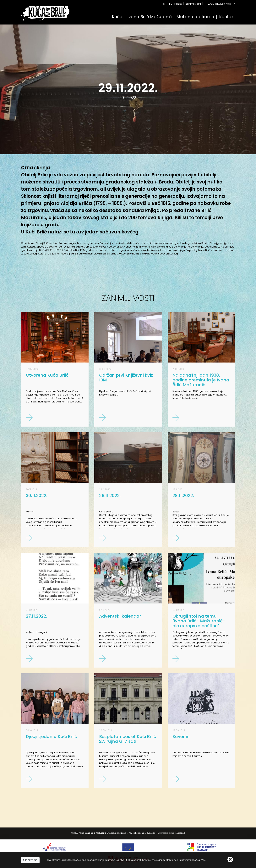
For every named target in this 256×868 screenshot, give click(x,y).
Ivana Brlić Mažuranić (150, 17)
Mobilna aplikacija (195, 17)
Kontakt (227, 17)
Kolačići (151, 833)
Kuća (117, 17)
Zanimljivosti (193, 4)
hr (221, 4)
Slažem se (30, 860)
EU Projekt (175, 4)
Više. (204, 860)
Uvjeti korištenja (137, 833)
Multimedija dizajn (166, 833)
